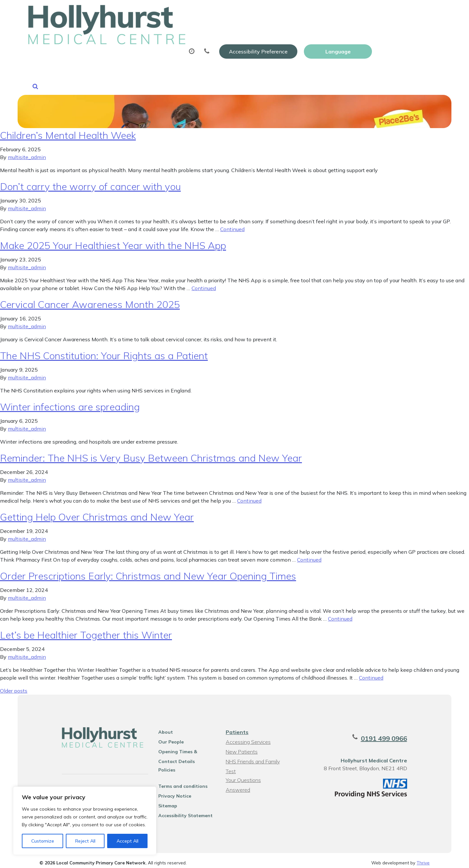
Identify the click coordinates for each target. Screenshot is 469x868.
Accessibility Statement (180, 811)
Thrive (423, 858)
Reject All (85, 841)
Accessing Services (248, 737)
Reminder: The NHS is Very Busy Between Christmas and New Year (151, 453)
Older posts (14, 686)
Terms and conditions (178, 782)
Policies (162, 765)
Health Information (136, 55)
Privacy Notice (170, 791)
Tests (339, 32)
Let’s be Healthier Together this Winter (86, 630)
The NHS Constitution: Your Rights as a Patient (104, 351)
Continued (232, 225)
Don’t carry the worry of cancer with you (90, 182)
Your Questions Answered (256, 775)
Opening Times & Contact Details (183, 748)
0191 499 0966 (396, 734)
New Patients (384, 32)
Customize (43, 841)
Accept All (128, 841)
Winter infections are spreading (70, 402)
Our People (166, 737)
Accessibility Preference (327, 12)
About (119, 32)
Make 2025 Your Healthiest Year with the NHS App (113, 241)
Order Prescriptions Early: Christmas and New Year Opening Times (148, 571)
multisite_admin (27, 153)
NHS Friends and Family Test (252, 758)
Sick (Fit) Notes (292, 32)
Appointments (175, 32)
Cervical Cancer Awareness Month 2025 (90, 300)
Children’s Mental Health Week (68, 131)
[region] (85, 821)
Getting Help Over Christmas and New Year (97, 512)
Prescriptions (235, 32)
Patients (236, 728)
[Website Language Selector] (407, 12)
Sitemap (163, 801)
